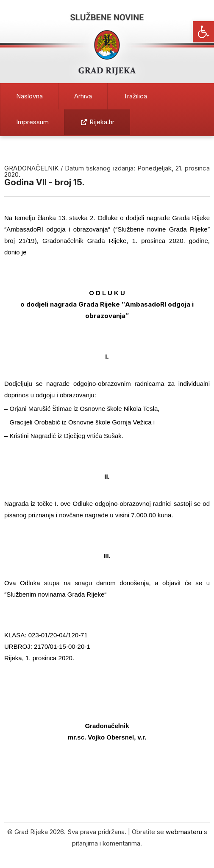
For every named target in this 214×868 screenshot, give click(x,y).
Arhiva (83, 96)
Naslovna (29, 96)
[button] (203, 32)
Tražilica (135, 96)
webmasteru (184, 832)
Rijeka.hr (97, 122)
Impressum (32, 122)
